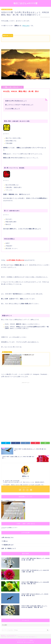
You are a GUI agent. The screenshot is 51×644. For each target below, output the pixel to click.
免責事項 (31, 640)
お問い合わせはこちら (8, 538)
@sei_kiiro (26, 26)
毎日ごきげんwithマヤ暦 (25, 3)
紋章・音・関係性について (9, 549)
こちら (3, 528)
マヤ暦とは (5, 541)
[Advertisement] (25, 399)
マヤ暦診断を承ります (8, 545)
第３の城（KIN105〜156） (7, 9)
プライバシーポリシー (22, 640)
